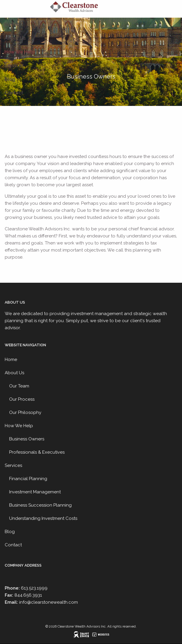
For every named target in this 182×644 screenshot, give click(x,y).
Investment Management (35, 492)
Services (14, 65)
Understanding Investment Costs (43, 518)
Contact (14, 93)
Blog (10, 79)
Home (11, 25)
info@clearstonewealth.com (49, 602)
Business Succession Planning (40, 505)
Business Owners (27, 439)
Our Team (19, 386)
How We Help (20, 52)
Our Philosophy (25, 412)
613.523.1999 (34, 588)
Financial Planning (28, 479)
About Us (15, 38)
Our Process (22, 399)
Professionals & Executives (37, 452)
